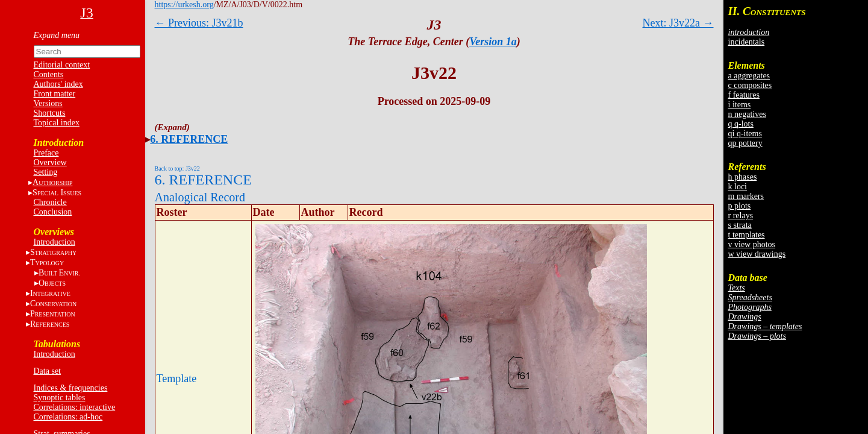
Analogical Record (200, 197)
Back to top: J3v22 (177, 168)
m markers (746, 196)
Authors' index (58, 84)
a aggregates (749, 76)
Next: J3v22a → (678, 23)
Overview (50, 162)
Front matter (55, 94)
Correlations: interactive (75, 407)
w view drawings (757, 254)
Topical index (57, 123)
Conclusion (53, 212)
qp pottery (745, 143)
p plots (740, 206)
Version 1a (493, 42)
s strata (740, 225)
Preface (46, 153)
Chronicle (50, 202)
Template (177, 379)
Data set (47, 371)
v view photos (752, 244)
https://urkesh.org (184, 5)
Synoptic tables (60, 398)
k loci (738, 187)
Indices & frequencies (71, 388)
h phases (743, 177)
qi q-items (745, 134)
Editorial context (62, 65)
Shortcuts (50, 113)
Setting (46, 172)
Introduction (55, 242)
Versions (48, 103)
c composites (750, 85)
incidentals (747, 42)
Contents (49, 74)
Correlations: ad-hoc (68, 417)
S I (57, 193)
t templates (747, 235)
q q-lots (741, 124)
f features (744, 95)
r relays (741, 215)
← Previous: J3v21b (199, 23)
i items (740, 105)
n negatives (747, 114)
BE (59, 273)
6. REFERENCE (189, 139)
